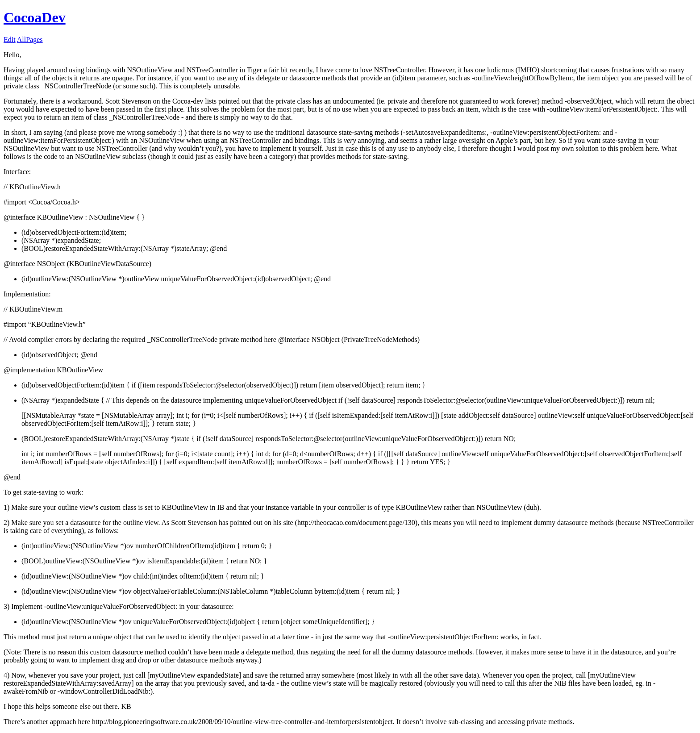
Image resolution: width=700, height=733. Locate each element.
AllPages (30, 40)
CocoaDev (35, 17)
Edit (10, 40)
